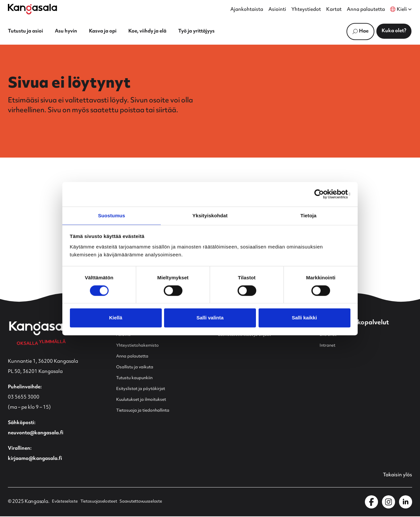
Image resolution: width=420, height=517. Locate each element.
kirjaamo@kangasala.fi (35, 459)
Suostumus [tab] (112, 215)
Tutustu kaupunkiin (138, 378)
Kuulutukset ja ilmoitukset (146, 400)
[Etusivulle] (32, 9)
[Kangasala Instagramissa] (388, 503)
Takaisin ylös (396, 476)
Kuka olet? (394, 31)
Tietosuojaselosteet (105, 503)
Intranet (329, 346)
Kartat (334, 10)
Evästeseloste (66, 503)
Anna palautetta (366, 10)
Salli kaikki (304, 318)
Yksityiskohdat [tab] (210, 215)
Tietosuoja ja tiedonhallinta (148, 411)
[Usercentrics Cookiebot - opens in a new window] (322, 194)
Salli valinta (210, 318)
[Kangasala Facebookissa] (371, 503)
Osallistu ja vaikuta (138, 367)
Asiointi (277, 10)
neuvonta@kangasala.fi (36, 433)
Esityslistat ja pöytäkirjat (144, 389)
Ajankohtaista (247, 10)
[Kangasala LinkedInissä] (406, 503)
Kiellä (115, 318)
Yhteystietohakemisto (141, 346)
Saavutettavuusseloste (153, 503)
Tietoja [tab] (309, 215)
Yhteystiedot (306, 10)
